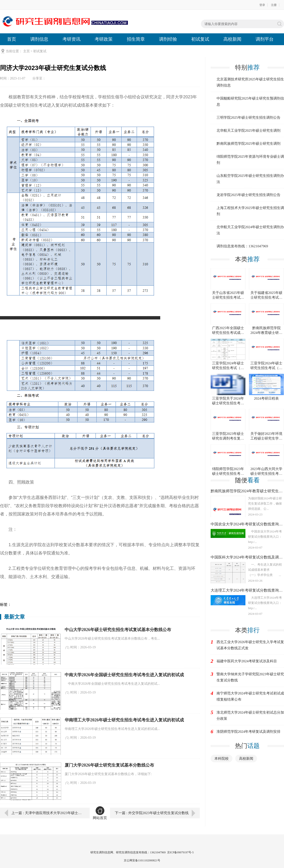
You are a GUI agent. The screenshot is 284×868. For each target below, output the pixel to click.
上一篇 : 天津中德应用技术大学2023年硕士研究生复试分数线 (47, 813)
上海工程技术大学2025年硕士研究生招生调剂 (250, 211)
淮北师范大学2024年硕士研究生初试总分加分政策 (250, 715)
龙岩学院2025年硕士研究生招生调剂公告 (248, 195)
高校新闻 (232, 39)
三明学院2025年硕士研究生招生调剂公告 (248, 118)
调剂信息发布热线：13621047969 (242, 246)
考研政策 (104, 39)
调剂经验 (168, 39)
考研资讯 (71, 39)
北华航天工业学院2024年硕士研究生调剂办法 (250, 230)
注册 (274, 5)
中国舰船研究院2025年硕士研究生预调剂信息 (250, 101)
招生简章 (136, 39)
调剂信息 (39, 39)
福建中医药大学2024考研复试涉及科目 (247, 661)
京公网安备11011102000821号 (142, 860)
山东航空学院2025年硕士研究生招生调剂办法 (250, 179)
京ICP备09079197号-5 (180, 852)
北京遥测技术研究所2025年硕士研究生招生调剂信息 (250, 82)
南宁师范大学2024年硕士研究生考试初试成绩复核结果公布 (250, 696)
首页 (12, 39)
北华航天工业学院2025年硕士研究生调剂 (248, 131)
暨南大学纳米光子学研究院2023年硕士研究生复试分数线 (250, 677)
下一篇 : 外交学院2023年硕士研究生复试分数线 (152, 813)
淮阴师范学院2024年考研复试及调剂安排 (248, 732)
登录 (262, 5)
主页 (27, 51)
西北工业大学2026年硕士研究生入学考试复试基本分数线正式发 (250, 645)
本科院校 (222, 759)
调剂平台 (265, 39)
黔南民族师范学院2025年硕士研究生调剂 (248, 144)
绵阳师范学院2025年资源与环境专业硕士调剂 (250, 160)
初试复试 (200, 39)
